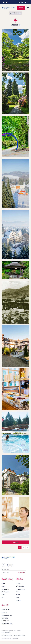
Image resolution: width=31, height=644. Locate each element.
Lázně (3, 584)
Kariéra (18, 592)
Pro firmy (18, 595)
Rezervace (21, 7)
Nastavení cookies (6, 639)
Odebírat (22, 573)
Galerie (18, 13)
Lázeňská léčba (5, 592)
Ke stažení (18, 600)
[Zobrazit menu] (28, 8)
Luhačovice (4, 613)
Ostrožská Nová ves (7, 615)
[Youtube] (12, 565)
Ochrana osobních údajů (19, 635)
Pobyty (3, 586)
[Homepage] (8, 8)
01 (20, 547)
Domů (12, 13)
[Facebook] (3, 565)
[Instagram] (8, 565)
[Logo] (14, 558)
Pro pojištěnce (5, 589)
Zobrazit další (15, 542)
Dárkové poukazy (20, 586)
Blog (3, 597)
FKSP (17, 597)
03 (28, 547)
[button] (25, 2)
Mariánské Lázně (6, 610)
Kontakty (18, 584)
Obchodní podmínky (7, 635)
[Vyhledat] (19, 2)
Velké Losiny (5, 618)
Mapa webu (15, 639)
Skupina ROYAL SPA (7, 624)
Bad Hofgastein (5, 621)
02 (24, 547)
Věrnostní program (20, 589)
